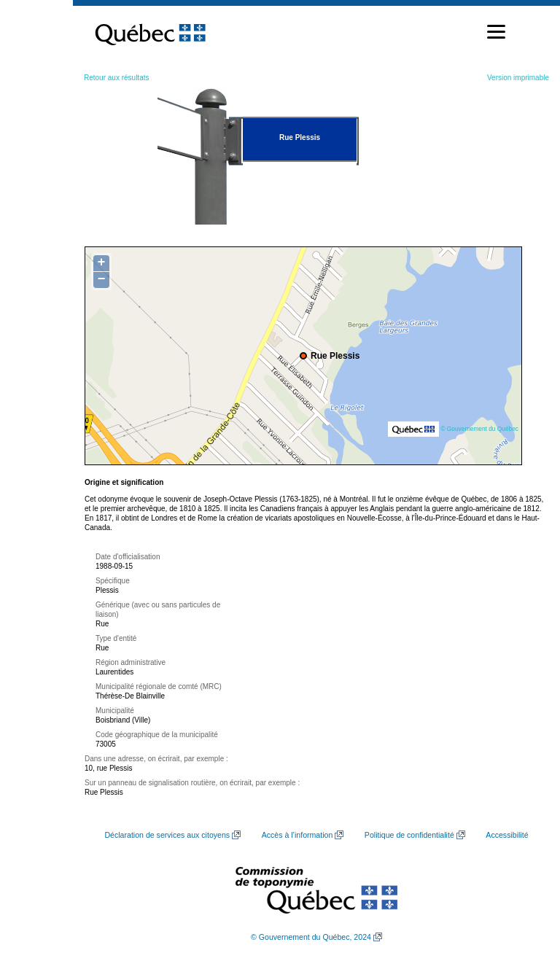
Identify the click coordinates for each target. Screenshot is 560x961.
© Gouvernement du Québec (479, 429)
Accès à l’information (297, 835)
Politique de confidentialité (409, 835)
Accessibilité (507, 835)
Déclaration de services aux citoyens (167, 835)
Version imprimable (518, 78)
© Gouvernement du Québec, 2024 (311, 937)
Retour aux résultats (117, 78)
